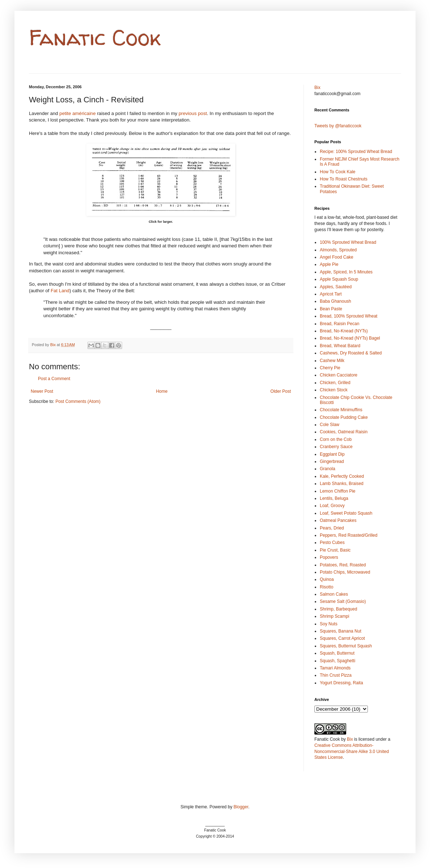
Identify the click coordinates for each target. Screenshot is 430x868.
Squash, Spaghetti (337, 661)
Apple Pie (329, 264)
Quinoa (327, 579)
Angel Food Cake (337, 257)
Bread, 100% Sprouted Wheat (349, 316)
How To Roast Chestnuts (344, 179)
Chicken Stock (334, 390)
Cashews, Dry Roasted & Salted (351, 353)
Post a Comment (54, 379)
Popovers (329, 557)
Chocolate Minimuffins (341, 410)
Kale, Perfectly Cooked (342, 476)
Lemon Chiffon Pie (338, 491)
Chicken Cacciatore (339, 375)
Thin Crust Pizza (336, 675)
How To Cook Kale (338, 172)
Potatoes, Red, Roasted (343, 565)
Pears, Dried (332, 528)
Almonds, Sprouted (338, 250)
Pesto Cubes (332, 542)
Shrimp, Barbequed (338, 609)
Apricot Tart (331, 294)
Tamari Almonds (335, 668)
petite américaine (77, 113)
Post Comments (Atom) (78, 401)
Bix (317, 88)
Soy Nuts (329, 624)
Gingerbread (332, 461)
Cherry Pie (330, 368)
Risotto (326, 587)
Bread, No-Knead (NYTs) (344, 331)
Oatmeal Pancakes (338, 520)
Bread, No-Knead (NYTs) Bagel (350, 338)
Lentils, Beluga (334, 498)
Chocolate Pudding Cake (344, 417)
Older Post (281, 391)
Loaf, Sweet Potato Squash (346, 513)
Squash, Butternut (337, 653)
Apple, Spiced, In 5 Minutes (346, 272)
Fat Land (60, 291)
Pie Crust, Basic (335, 550)
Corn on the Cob (336, 439)
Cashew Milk (332, 361)
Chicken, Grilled (335, 383)
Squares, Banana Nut (341, 631)
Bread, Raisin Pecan (339, 324)
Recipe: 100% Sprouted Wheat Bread (356, 152)
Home (162, 391)
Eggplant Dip (332, 454)
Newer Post (42, 391)
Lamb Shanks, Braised (342, 484)
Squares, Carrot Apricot (342, 638)
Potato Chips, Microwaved (345, 572)
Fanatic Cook (95, 38)
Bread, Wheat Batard (340, 346)
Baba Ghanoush (336, 301)
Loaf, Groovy (332, 506)
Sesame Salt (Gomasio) (343, 601)
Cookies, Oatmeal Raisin (344, 432)
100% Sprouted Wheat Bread (348, 242)
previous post (193, 113)
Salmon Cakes (334, 594)
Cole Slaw (330, 425)
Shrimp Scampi (334, 616)
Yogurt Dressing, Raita (341, 683)
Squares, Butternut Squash (346, 646)
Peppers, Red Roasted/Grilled (349, 535)
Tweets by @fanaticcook (338, 126)
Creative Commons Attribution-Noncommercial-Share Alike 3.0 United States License (352, 752)
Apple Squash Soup (339, 279)
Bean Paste (331, 309)
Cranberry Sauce (336, 447)
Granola (328, 469)
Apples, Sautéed (336, 287)
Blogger (241, 807)
